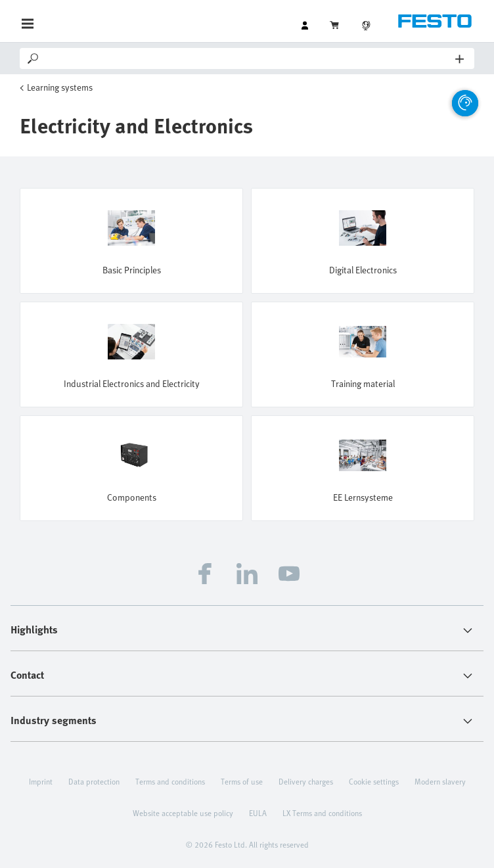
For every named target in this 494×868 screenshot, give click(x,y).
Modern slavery (440, 781)
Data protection (94, 781)
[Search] (248, 58)
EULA (258, 813)
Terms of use (242, 781)
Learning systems (60, 87)
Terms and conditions (170, 781)
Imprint (41, 781)
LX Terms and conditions (322, 813)
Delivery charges (306, 781)
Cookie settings (374, 781)
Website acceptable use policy (183, 813)
